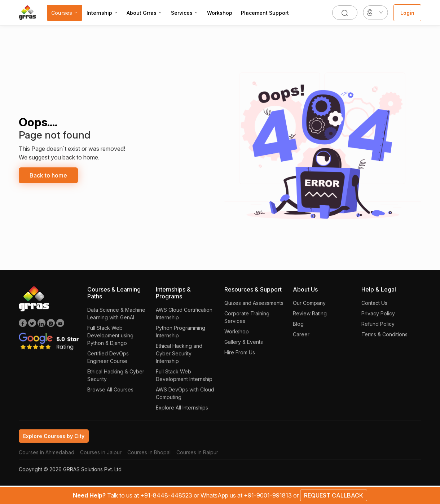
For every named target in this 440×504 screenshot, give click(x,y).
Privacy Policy (378, 318)
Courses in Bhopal (149, 457)
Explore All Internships (182, 412)
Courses (65, 13)
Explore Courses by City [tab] (54, 440)
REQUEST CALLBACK (334, 495)
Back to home (48, 175)
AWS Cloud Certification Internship (184, 318)
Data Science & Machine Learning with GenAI (116, 318)
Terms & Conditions (384, 339)
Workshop (220, 13)
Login (407, 13)
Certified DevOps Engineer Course (108, 361)
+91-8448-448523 (167, 495)
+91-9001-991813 (269, 495)
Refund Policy (378, 328)
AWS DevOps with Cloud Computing (185, 398)
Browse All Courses (110, 394)
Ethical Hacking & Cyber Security (116, 380)
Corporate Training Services (247, 321)
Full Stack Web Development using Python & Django (110, 340)
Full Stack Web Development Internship (184, 380)
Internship (102, 13)
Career (301, 339)
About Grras (144, 13)
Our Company (309, 307)
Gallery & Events (244, 346)
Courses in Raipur (197, 457)
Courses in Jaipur (101, 457)
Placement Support (265, 13)
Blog (298, 328)
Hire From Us (240, 357)
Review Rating (310, 318)
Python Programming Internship (181, 336)
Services (185, 13)
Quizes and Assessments (254, 307)
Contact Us (374, 307)
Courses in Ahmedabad (47, 457)
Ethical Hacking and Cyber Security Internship (179, 358)
